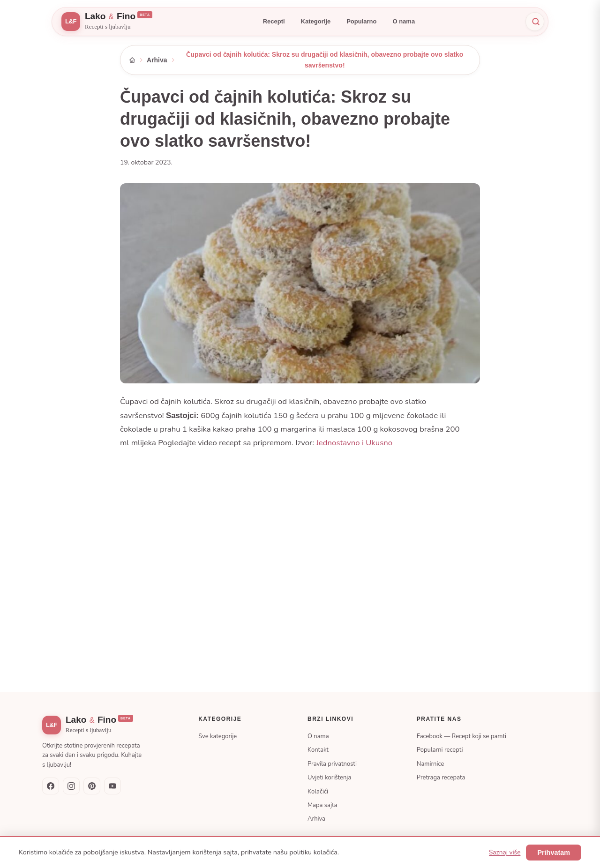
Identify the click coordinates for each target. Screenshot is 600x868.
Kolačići (318, 792)
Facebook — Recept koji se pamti (461, 736)
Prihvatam (554, 853)
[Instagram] (71, 786)
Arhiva (157, 60)
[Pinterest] (92, 786)
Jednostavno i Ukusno (354, 443)
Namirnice (431, 764)
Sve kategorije (217, 736)
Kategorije (316, 21)
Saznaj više (505, 852)
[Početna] (132, 60)
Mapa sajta (322, 805)
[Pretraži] (535, 22)
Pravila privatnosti (332, 764)
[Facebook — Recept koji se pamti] (51, 786)
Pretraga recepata (441, 778)
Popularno (361, 21)
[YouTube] (112, 786)
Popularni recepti (440, 750)
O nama (404, 21)
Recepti (274, 21)
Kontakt (318, 750)
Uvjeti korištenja (329, 778)
